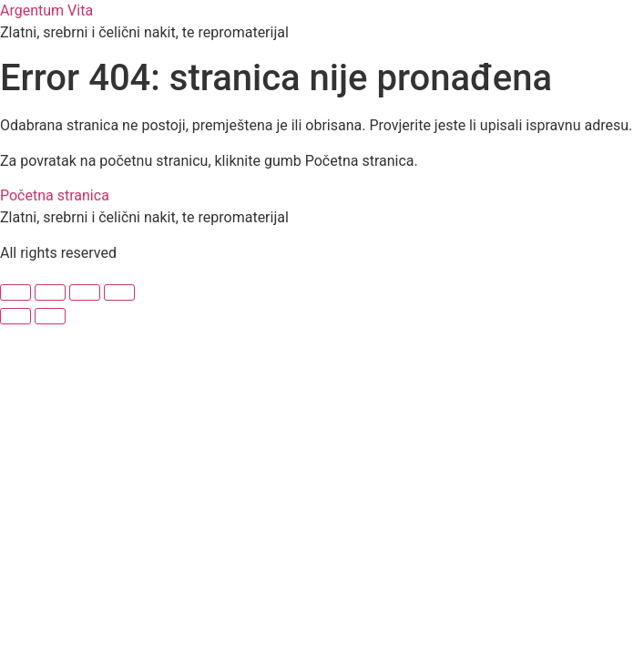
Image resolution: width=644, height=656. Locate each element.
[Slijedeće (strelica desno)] (50, 316)
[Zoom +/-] (15, 292)
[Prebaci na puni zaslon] (50, 292)
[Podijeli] (85, 292)
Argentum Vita (46, 10)
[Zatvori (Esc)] (119, 292)
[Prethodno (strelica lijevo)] (15, 316)
